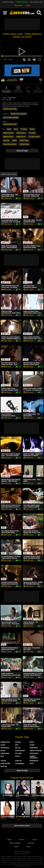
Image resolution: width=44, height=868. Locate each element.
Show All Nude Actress (22, 826)
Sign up (22, 840)
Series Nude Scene (10, 144)
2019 (16, 129)
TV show (24, 129)
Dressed (6, 140)
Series (32, 129)
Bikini (14, 140)
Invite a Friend (15, 843)
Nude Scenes (21, 133)
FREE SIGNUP (19, 6)
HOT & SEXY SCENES (11, 118)
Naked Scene (21, 137)
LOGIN (28, 6)
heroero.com (26, 852)
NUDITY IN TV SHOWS (19, 114)
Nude (9, 129)
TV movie (32, 133)
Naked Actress (8, 133)
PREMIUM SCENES (22, 2)
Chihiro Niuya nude (10, 109)
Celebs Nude (24, 140)
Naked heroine (8, 137)
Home (9, 840)
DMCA (28, 847)
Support (31, 843)
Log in (34, 840)
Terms (16, 847)
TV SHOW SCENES (8, 2)
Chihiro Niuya (24, 144)
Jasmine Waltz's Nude (36, 2)
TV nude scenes (34, 137)
